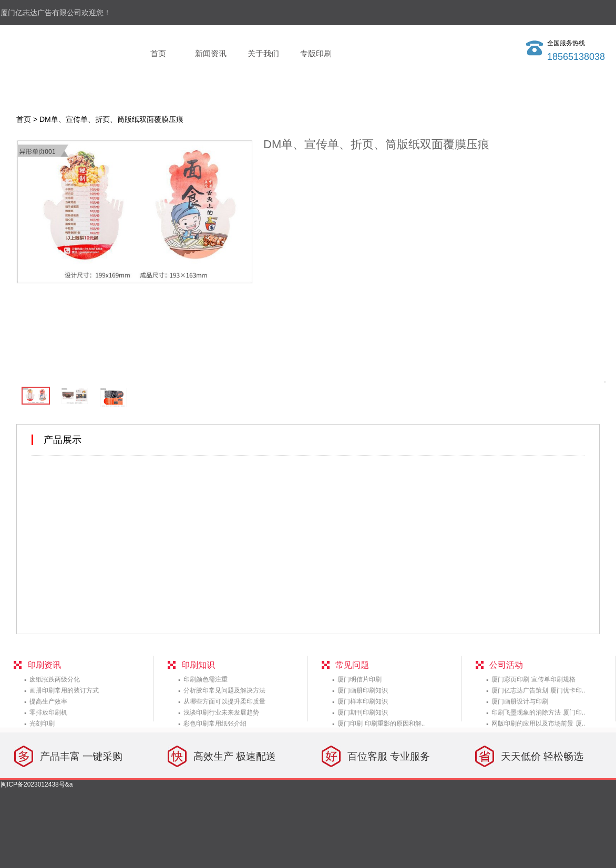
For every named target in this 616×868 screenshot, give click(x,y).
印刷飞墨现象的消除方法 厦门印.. (538, 712)
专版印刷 (316, 53)
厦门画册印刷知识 (363, 690)
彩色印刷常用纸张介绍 (215, 724)
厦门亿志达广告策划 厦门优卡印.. (538, 690)
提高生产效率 (48, 701)
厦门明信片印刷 (360, 679)
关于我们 (263, 53)
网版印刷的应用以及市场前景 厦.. (538, 724)
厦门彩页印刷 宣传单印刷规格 (533, 679)
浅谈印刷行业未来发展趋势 (221, 712)
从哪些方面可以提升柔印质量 (224, 701)
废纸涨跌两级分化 (55, 679)
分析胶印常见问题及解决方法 (224, 690)
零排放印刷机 (48, 712)
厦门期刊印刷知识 (363, 712)
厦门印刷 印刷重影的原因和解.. (381, 724)
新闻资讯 (211, 53)
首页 (158, 53)
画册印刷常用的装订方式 (64, 690)
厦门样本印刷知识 (363, 701)
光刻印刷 (42, 724)
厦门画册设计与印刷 (520, 701)
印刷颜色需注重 (206, 679)
